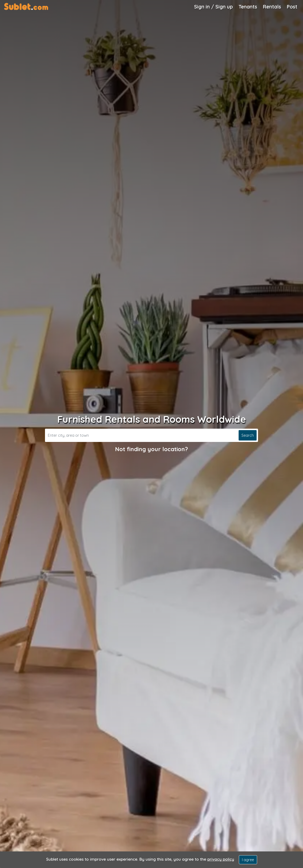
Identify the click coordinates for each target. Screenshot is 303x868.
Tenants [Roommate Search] (248, 7)
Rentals (272, 7)
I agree (248, 860)
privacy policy (221, 859)
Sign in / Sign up (214, 7)
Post (292, 7)
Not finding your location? (151, 449)
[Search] (141, 435)
